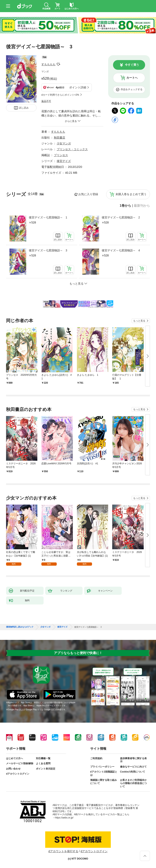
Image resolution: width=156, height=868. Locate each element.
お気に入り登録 (88, 194)
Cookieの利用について (133, 772)
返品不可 (46, 101)
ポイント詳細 (78, 87)
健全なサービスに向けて (133, 767)
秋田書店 (60, 138)
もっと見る (139, 321)
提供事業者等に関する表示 (133, 760)
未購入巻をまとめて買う (131, 194)
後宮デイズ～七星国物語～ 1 (48, 217)
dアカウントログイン (18, 774)
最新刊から (142, 206)
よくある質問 (43, 763)
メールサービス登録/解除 (20, 763)
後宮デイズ (64, 161)
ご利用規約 (96, 758)
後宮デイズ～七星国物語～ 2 (121, 217)
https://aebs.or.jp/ (64, 818)
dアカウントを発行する (63, 851)
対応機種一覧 (43, 758)
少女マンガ (64, 143)
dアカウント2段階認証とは (104, 773)
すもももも (48, 64)
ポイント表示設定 (46, 769)
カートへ (132, 78)
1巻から (125, 206)
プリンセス (61, 155)
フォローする (58, 64)
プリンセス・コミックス (72, 149)
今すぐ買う (132, 65)
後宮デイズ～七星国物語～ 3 (48, 250)
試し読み (24, 108)
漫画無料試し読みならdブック (20, 627)
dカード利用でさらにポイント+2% (60, 95)
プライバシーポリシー (102, 767)
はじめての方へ (15, 758)
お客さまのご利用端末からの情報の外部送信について (133, 783)
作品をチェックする (132, 89)
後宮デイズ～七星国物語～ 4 (121, 250)
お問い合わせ (13, 769)
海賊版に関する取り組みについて (104, 782)
